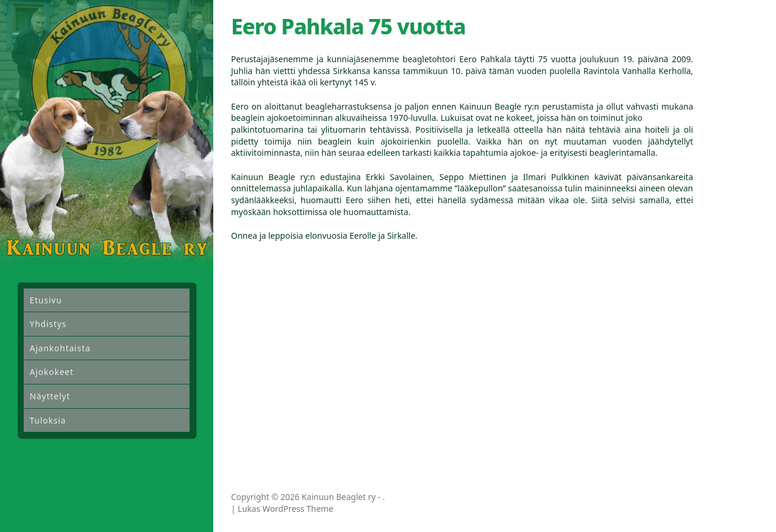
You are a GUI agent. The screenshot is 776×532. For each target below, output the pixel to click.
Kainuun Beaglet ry (339, 497)
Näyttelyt (50, 396)
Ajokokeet (52, 372)
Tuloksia (48, 420)
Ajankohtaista (60, 348)
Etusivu (46, 300)
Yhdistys (48, 324)
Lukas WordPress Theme (285, 509)
